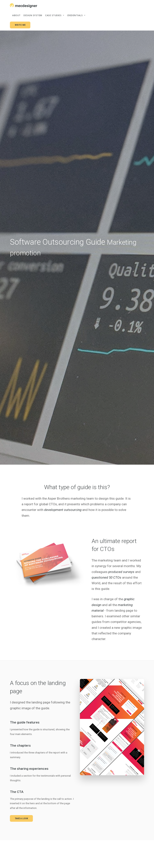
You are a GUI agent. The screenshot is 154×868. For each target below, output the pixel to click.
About (16, 15)
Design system (33, 15)
